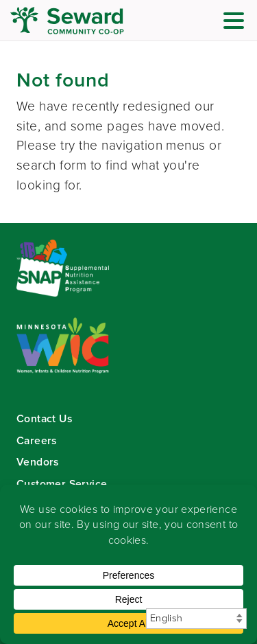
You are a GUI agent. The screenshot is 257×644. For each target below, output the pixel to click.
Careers (37, 440)
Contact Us (44, 418)
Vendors (38, 462)
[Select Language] (196, 619)
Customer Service (62, 484)
